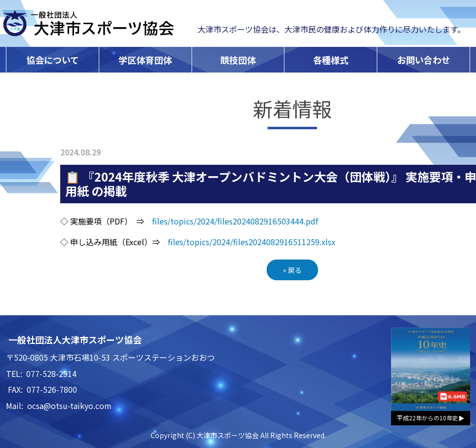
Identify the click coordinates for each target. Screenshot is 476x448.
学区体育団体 (145, 60)
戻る (292, 270)
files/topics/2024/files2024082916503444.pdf (235, 221)
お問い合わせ (424, 60)
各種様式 (331, 60)
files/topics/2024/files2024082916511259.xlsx (252, 242)
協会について (53, 60)
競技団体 (238, 60)
